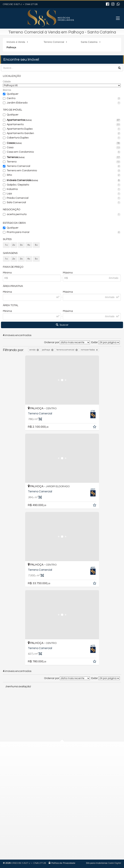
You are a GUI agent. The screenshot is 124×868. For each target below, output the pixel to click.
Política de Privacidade (63, 863)
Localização (12, 76)
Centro (64, 99)
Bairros (7, 90)
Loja (64, 194)
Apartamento (64, 125)
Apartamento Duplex (64, 129)
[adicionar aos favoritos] (95, 427)
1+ (6, 245)
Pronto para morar (64, 232)
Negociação (12, 210)
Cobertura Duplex (64, 138)
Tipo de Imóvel (12, 110)
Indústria (64, 189)
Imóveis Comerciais (64, 181)
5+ (36, 245)
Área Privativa (13, 286)
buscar (62, 325)
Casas (64, 143)
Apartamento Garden (64, 133)
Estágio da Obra (14, 223)
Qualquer (13, 94)
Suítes (7, 239)
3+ (21, 245)
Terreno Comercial (64, 166)
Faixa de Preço (13, 267)
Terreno (64, 162)
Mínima (7, 292)
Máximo (68, 273)
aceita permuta (64, 215)
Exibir (95, 342)
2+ (14, 245)
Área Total (11, 305)
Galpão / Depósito (64, 185)
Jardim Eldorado (64, 103)
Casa (64, 148)
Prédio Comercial (64, 198)
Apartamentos (64, 120)
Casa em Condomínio (64, 152)
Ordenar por (52, 342)
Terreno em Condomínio (64, 171)
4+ (29, 245)
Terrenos (64, 157)
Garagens (10, 253)
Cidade (7, 82)
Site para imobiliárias (97, 863)
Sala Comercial (64, 203)
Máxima (68, 292)
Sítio (64, 175)
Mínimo (7, 273)
